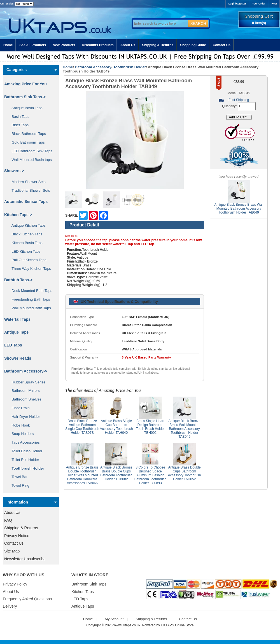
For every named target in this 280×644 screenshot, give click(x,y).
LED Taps (13, 345)
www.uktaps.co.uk (127, 625)
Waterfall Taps (17, 319)
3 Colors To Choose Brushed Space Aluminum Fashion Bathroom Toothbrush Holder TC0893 (151, 475)
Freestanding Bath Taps (29, 299)
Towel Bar (17, 477)
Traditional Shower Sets (29, 190)
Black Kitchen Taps (25, 234)
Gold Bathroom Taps (26, 142)
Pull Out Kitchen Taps (27, 260)
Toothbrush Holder (130, 67)
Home (8, 45)
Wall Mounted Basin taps (30, 160)
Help (274, 4)
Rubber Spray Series (26, 382)
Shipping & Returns (158, 45)
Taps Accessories (24, 442)
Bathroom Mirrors (24, 391)
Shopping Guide (193, 45)
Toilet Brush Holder (25, 451)
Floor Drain (19, 408)
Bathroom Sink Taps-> (25, 97)
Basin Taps (18, 117)
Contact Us (222, 45)
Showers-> (14, 171)
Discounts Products (98, 45)
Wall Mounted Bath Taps (29, 308)
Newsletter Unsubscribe (25, 559)
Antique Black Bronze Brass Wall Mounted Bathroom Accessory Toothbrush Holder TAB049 (184, 429)
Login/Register (237, 4)
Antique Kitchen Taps (27, 225)
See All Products (33, 45)
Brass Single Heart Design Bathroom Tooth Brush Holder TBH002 (151, 427)
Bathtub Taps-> (18, 280)
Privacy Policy (15, 584)
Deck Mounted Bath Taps (30, 291)
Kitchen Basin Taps (25, 243)
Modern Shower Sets (27, 182)
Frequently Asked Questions (27, 599)
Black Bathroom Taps (27, 134)
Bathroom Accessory (93, 67)
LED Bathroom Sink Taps (30, 151)
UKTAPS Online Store (177, 625)
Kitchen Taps (83, 592)
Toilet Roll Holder (23, 460)
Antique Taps (17, 332)
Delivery (10, 606)
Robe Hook (19, 425)
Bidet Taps (18, 125)
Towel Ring (18, 485)
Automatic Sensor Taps (26, 202)
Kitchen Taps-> (18, 215)
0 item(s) (259, 23)
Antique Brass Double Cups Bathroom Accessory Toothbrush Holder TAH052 (185, 473)
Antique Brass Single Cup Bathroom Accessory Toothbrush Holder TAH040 (116, 427)
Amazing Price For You (25, 84)
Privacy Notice (17, 536)
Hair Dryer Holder (24, 417)
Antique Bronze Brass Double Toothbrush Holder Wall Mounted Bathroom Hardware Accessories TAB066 (82, 475)
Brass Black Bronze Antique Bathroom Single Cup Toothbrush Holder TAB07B (82, 427)
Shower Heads (18, 358)
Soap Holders (21, 434)
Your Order (259, 4)
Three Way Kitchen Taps (29, 269)
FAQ (8, 520)
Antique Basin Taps (25, 108)
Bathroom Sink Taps (89, 584)
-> (26, 371)
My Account (114, 619)
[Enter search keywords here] (160, 24)
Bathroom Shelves (25, 399)
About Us (128, 45)
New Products (64, 45)
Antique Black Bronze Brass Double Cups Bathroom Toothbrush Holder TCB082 (116, 473)
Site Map (12, 551)
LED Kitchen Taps (24, 251)
